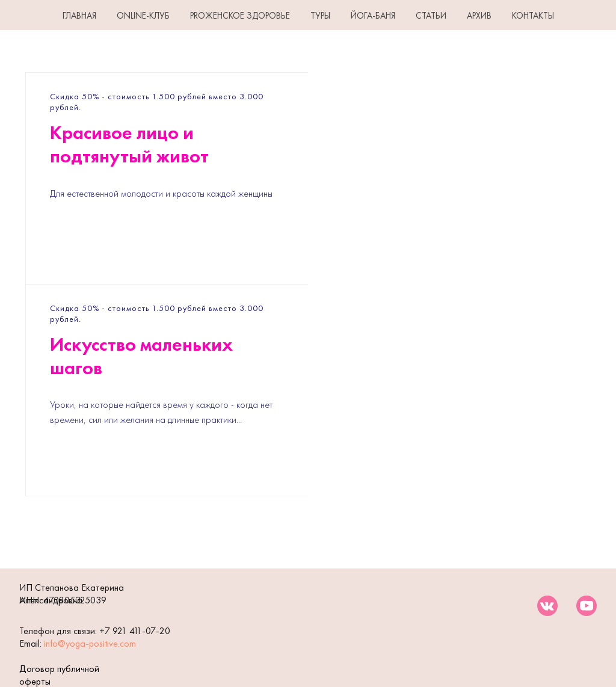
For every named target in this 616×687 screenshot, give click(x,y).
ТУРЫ (320, 16)
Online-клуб (143, 16)
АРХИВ (479, 16)
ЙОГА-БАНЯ (373, 16)
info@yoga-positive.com (90, 643)
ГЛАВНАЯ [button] (79, 16)
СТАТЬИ (431, 16)
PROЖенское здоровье (240, 16)
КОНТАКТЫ (533, 16)
